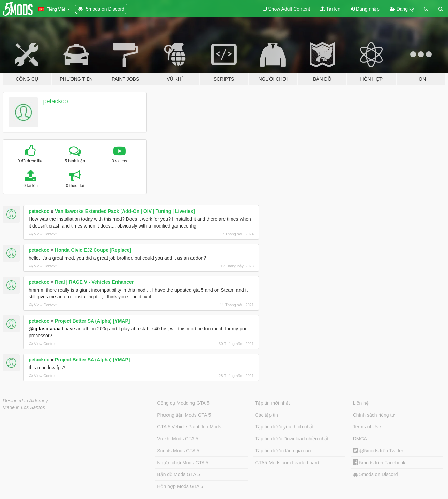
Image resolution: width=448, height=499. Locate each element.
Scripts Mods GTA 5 (178, 451)
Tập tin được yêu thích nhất (284, 427)
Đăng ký (402, 9)
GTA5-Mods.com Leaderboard (287, 463)
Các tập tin (267, 415)
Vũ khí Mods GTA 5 (177, 439)
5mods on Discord (375, 475)
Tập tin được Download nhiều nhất (292, 439)
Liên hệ (361, 403)
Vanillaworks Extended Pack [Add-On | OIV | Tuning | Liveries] (125, 211)
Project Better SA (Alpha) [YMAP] (92, 321)
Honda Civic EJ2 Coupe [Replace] (93, 250)
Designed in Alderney (25, 401)
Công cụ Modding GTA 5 (183, 403)
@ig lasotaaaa (45, 329)
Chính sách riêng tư (374, 415)
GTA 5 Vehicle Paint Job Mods (189, 427)
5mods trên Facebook (379, 463)
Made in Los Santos (24, 407)
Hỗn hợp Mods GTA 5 (180, 486)
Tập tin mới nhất (273, 403)
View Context (43, 234)
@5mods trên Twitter (378, 451)
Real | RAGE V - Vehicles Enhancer (94, 282)
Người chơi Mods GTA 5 (183, 463)
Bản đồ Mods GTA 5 (178, 474)
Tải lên (330, 9)
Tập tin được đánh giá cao (283, 451)
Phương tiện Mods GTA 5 (184, 415)
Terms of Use (367, 427)
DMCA (360, 439)
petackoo (56, 101)
